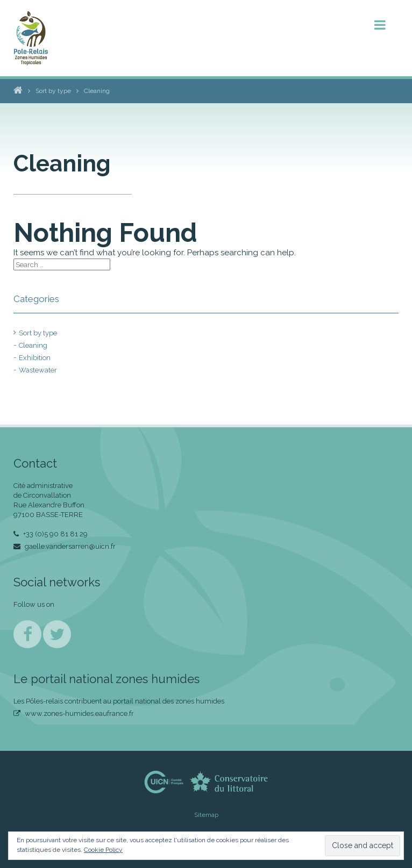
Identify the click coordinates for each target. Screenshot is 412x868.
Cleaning (33, 345)
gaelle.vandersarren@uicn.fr (65, 546)
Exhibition (35, 358)
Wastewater (38, 370)
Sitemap (206, 815)
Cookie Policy (103, 850)
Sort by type (38, 333)
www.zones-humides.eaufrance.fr (74, 713)
